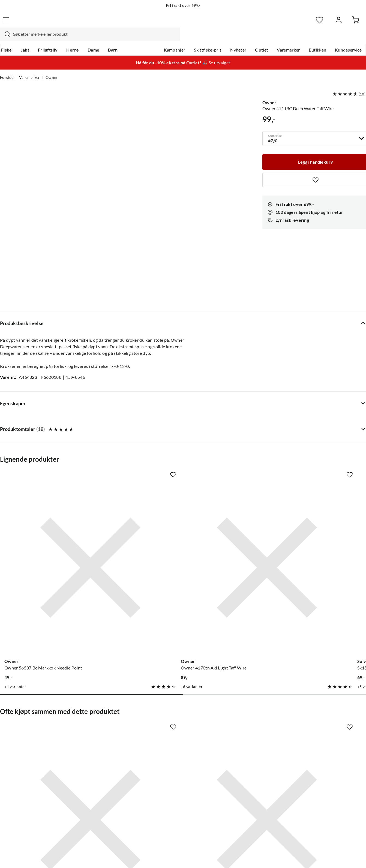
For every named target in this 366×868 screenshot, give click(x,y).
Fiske (5, 38)
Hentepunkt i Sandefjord (24, 738)
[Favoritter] (313, 23)
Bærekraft (162, 764)
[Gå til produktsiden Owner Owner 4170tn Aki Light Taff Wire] (136, 431)
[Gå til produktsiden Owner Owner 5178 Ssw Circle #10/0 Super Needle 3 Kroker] (325, 598)
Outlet (262, 38)
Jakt (24, 38)
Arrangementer (167, 747)
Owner (52, 67)
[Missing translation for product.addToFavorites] (79, 384)
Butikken (318, 38)
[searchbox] (182, 23)
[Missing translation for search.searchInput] (92, 23)
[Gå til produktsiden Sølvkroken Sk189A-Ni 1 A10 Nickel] (230, 431)
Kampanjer (175, 38)
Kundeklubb (164, 782)
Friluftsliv (47, 38)
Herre (71, 38)
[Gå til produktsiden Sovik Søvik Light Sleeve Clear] (230, 598)
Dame (92, 38)
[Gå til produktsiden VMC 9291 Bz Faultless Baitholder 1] (325, 431)
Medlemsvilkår (167, 791)
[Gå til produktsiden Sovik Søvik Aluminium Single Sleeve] (136, 598)
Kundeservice (348, 38)
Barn (112, 38)
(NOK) (12, 858)
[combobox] (176, 23)
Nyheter (238, 38)
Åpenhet (161, 773)
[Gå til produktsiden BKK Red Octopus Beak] (41, 598)
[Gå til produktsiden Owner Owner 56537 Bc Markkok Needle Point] (41, 431)
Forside (7, 67)
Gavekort (86, 729)
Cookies (359, 858)
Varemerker (288, 38)
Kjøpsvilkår (335, 858)
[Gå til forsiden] (25, 23)
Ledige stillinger (168, 729)
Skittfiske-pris (208, 38)
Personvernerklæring (299, 858)
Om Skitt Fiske (167, 721)
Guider (7, 729)
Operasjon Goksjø (170, 756)
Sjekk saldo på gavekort (23, 747)
